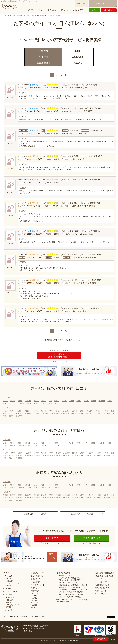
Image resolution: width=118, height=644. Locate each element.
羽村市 (88, 413)
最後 (66, 75)
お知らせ (34, 588)
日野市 (106, 411)
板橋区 (20, 401)
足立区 (5, 401)
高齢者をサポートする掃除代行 (69, 580)
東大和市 (46, 413)
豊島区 (22, 403)
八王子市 (67, 411)
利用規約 (23, 617)
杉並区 (86, 401)
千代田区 (49, 15)
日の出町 (107, 413)
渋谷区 (72, 401)
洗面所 (35, 600)
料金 (40, 10)
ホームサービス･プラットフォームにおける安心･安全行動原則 (74, 601)
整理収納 (9, 586)
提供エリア (65, 10)
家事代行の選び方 (64, 573)
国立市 (11, 413)
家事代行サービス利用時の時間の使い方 (72, 587)
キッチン (35, 593)
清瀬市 (38, 413)
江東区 (57, 401)
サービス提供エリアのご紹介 (20, 15)
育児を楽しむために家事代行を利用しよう (73, 585)
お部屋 (35, 605)
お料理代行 (10, 581)
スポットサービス (11, 591)
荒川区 (13, 401)
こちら (98, 543)
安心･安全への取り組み (105, 576)
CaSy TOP (6, 15)
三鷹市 (20, 411)
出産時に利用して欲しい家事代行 (70, 597)
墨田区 (94, 401)
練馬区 (36, 403)
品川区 (64, 401)
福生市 (74, 413)
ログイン (95, 10)
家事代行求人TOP (92, 538)
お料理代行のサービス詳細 (82, 514)
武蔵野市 (28, 411)
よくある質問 (78, 10)
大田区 (36, 401)
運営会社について (103, 585)
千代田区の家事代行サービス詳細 (58, 340)
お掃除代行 (10, 579)
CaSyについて (102, 582)
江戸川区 (28, 401)
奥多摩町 (19, 416)
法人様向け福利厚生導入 (105, 573)
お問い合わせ (81, 3)
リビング (35, 603)
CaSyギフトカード (38, 585)
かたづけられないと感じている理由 (71, 594)
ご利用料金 (8, 588)
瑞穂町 (81, 413)
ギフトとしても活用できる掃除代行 (71, 592)
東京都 (34, 15)
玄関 (34, 608)
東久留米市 (29, 413)
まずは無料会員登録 (59, 356)
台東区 (110, 401)
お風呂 (35, 598)
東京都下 (7, 408)
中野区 (29, 403)
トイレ (35, 596)
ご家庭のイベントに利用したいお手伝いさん (74, 590)
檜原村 (11, 416)
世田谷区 (102, 401)
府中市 (36, 411)
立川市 (75, 411)
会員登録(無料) (109, 10)
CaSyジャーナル (102, 579)
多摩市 (58, 411)
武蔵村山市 (65, 413)
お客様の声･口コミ (38, 573)
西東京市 (19, 413)
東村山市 (55, 413)
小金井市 (90, 411)
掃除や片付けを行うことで (68, 583)
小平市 (98, 411)
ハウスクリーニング (13, 583)
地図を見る (28, 631)
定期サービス (9, 594)
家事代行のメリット (65, 575)
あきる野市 (97, 413)
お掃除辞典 (35, 591)
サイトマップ (101, 594)
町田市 (44, 411)
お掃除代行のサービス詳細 (35, 514)
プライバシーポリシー (10, 617)
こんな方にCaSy (37, 576)
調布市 (13, 411)
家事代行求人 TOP (103, 3)
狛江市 (5, 411)
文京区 (44, 403)
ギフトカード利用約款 (37, 617)
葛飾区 (44, 401)
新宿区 (79, 401)
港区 (50, 403)
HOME (7, 573)
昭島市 (82, 411)
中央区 (5, 403)
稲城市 (51, 411)
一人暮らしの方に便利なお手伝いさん (71, 578)
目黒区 (57, 403)
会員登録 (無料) (52, 538)
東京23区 (41, 15)
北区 (50, 401)
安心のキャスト (37, 579)
